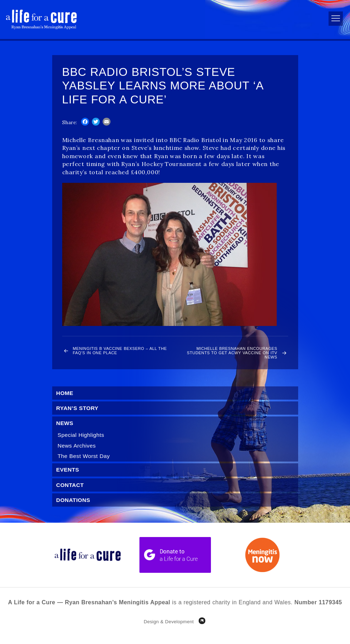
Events (68, 478)
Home (65, 398)
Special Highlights (82, 442)
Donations (74, 509)
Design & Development (169, 631)
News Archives (78, 453)
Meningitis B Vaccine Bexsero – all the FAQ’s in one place (120, 352)
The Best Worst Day (85, 464)
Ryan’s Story (78, 414)
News (65, 430)
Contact (71, 493)
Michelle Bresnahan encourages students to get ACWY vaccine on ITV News (229, 355)
